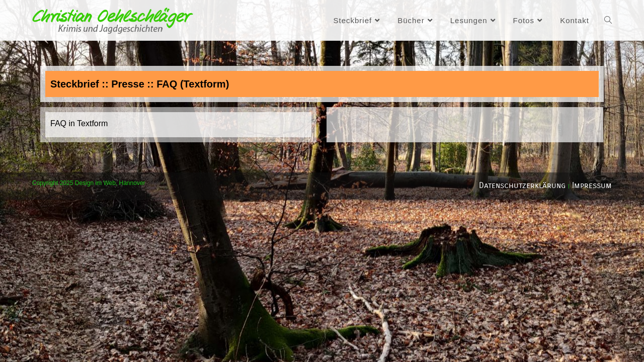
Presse (128, 84)
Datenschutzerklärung (522, 185)
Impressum (592, 185)
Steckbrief (75, 84)
